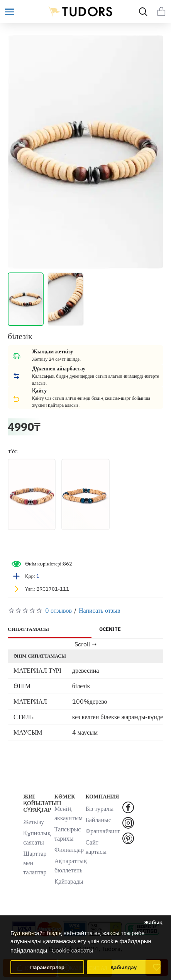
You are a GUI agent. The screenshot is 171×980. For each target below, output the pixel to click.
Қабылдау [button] (124, 967)
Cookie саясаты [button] (73, 950)
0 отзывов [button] (58, 610)
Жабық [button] (153, 923)
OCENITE (110, 629)
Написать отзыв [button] (99, 610)
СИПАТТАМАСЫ (28, 629)
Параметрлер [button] (47, 967)
